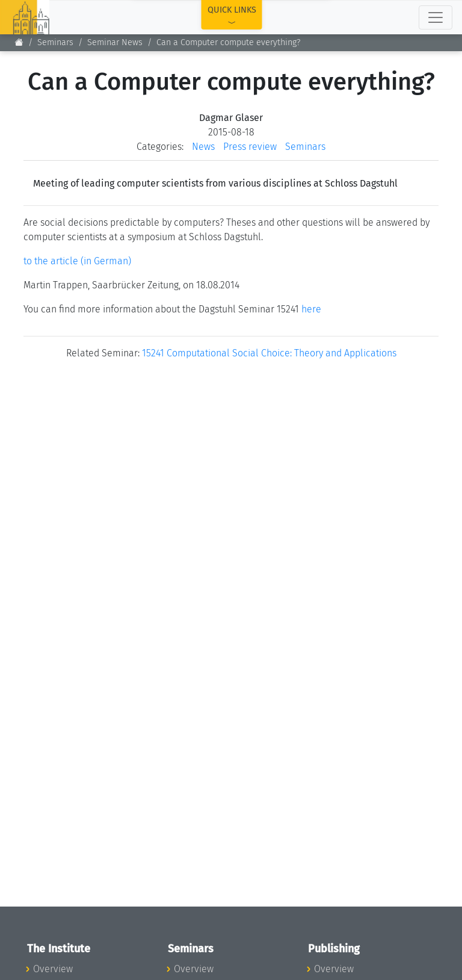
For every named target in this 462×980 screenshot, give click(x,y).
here (311, 309)
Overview (53, 969)
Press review (250, 147)
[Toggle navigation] (436, 17)
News (203, 147)
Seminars (55, 42)
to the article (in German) (77, 261)
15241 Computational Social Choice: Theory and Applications (269, 353)
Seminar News (115, 42)
